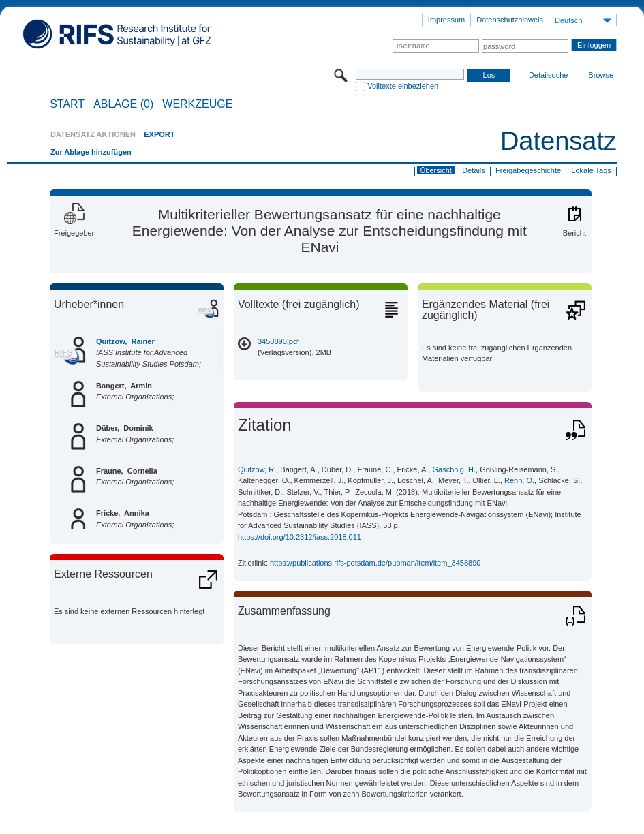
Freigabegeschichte (528, 170)
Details (474, 170)
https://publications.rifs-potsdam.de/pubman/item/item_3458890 (375, 563)
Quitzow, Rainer (125, 341)
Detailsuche (548, 75)
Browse (601, 75)
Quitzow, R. (257, 469)
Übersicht (435, 170)
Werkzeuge (197, 104)
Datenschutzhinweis (510, 20)
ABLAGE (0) (123, 104)
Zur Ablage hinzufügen (91, 152)
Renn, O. (519, 480)
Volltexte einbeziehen (403, 86)
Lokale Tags (591, 170)
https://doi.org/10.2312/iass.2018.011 (300, 537)
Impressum (446, 20)
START (67, 104)
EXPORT (159, 134)
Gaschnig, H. (454, 469)
